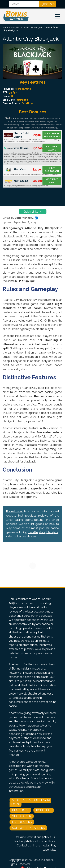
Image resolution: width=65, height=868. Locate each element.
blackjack (52, 532)
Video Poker (22, 816)
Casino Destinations (29, 837)
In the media (41, 845)
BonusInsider (14, 511)
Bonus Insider (41, 860)
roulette (33, 532)
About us (49, 837)
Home (5, 27)
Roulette (44, 810)
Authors (50, 841)
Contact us (24, 845)
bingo (55, 520)
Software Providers (28, 828)
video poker (13, 536)
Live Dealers (22, 822)
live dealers (29, 536)
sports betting (34, 520)
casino (19, 520)
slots (42, 532)
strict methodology (49, 128)
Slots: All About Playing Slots (30, 802)
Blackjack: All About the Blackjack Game (30, 27)
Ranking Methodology (29, 841)
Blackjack (20, 810)
